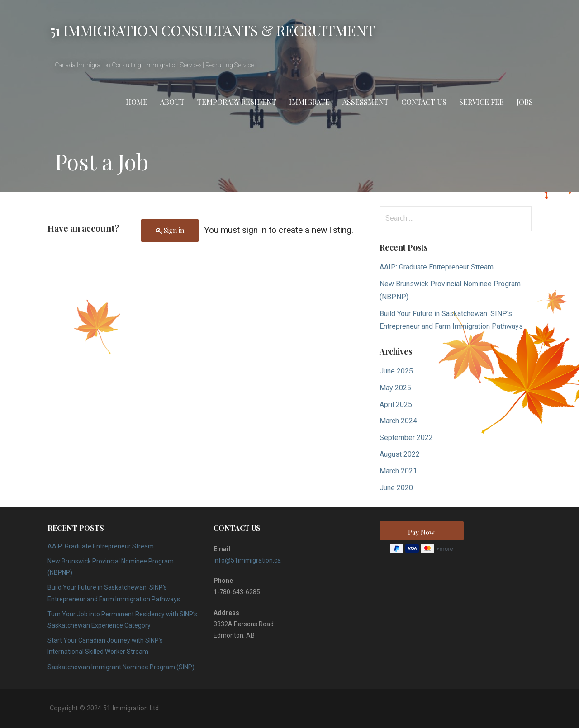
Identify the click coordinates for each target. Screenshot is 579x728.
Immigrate (309, 102)
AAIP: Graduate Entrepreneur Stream (437, 267)
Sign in (174, 230)
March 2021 (398, 471)
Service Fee (482, 102)
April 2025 (396, 404)
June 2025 (396, 371)
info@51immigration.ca (247, 560)
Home (137, 102)
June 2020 (396, 488)
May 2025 (395, 388)
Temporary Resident (237, 102)
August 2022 (400, 454)
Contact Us (424, 102)
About (172, 102)
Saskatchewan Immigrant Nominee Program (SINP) (121, 667)
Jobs (525, 102)
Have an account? (83, 228)
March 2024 (398, 421)
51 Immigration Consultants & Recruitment (212, 30)
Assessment (365, 102)
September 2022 (406, 437)
